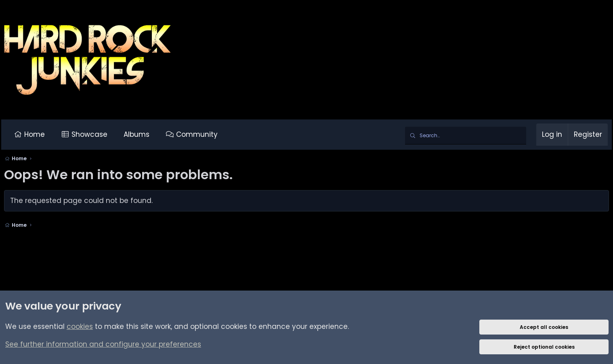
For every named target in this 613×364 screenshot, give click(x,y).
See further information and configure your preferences (103, 344)
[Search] (463, 136)
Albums (139, 134)
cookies (80, 326)
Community (200, 134)
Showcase (92, 134)
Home (37, 134)
